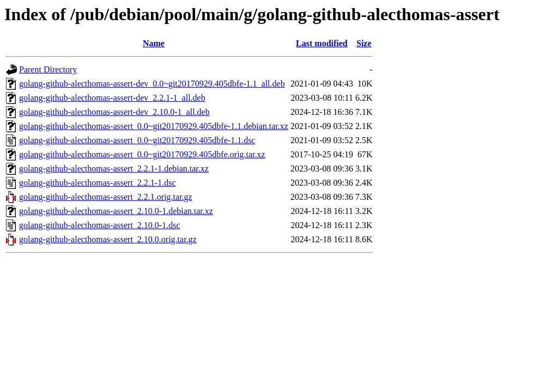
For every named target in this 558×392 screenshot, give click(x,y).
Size (364, 43)
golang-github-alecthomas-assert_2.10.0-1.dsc (99, 225)
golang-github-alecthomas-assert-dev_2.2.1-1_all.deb (112, 98)
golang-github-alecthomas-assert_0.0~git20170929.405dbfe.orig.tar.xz (142, 154)
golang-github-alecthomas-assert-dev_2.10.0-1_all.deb (114, 112)
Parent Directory (48, 69)
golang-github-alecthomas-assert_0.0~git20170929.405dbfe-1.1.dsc (137, 140)
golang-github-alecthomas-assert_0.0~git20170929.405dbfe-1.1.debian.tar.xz (154, 126)
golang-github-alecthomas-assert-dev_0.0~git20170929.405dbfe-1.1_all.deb (152, 84)
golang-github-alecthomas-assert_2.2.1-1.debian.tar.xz (114, 169)
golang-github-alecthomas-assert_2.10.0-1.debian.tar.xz (116, 211)
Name (154, 43)
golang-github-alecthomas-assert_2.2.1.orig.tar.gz (106, 197)
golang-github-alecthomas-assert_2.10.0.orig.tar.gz (108, 239)
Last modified (322, 43)
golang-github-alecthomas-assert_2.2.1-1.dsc (97, 183)
